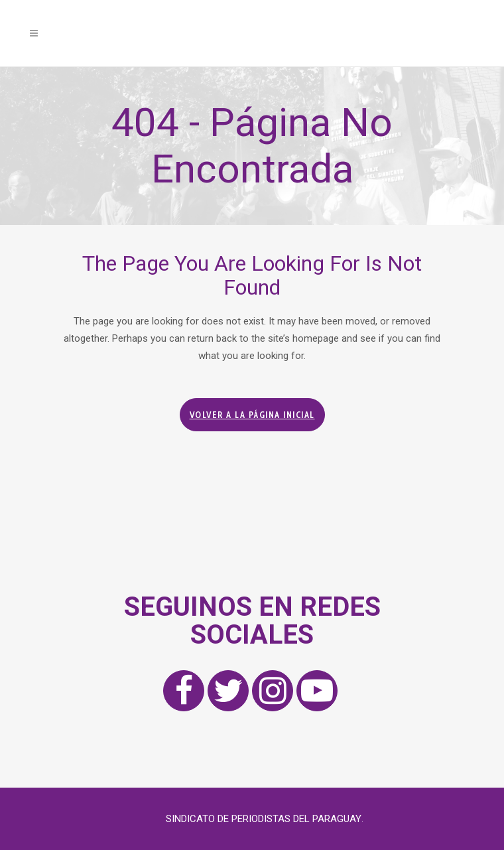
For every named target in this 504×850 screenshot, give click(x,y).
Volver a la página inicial (252, 415)
